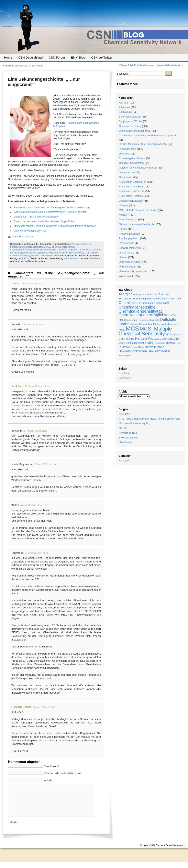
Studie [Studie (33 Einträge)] (149, 343)
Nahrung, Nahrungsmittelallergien (137, 224)
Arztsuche (124, 414)
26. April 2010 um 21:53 (44, 707)
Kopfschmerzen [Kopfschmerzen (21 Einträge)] (169, 324)
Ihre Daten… (126, 373)
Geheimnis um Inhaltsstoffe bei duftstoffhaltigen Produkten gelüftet (50, 212)
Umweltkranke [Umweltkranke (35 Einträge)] (154, 347)
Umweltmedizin (127, 267)
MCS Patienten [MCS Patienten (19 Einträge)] (126, 339)
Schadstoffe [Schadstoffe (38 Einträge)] (170, 339)
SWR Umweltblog (129, 438)
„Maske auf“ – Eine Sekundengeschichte (36, 217)
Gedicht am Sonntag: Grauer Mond (24, 66)
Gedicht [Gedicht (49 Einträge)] (124, 324)
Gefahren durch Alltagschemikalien (138, 168)
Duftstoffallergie (48, 250)
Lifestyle (79, 253)
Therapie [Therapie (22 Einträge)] (171, 343)
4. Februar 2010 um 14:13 (36, 553)
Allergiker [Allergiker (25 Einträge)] (139, 294)
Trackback (95, 258)
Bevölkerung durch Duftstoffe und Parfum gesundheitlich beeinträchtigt (52, 208)
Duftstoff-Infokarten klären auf (30, 231)
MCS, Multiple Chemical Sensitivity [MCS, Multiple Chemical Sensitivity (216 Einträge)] (145, 331)
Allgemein (124, 107)
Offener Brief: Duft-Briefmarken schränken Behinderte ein (150, 65)
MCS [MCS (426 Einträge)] (132, 328)
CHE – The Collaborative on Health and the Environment (150, 419)
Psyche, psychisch (129, 238)
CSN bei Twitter (102, 57)
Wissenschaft (126, 276)
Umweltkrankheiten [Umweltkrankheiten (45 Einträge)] (133, 351)
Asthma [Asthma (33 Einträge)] (164, 294)
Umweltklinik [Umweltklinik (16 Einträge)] (138, 347)
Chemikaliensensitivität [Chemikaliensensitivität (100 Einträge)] (140, 311)
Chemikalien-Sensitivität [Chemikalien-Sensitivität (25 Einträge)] (154, 303)
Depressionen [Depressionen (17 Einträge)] (131, 320)
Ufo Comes (125, 442)
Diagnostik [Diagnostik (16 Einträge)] (154, 320)
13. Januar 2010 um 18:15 (30, 505)
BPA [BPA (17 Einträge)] (173, 299)
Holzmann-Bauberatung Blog (135, 423)
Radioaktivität (126, 243)
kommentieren (71, 258)
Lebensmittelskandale (131, 201)
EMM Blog (78, 57)
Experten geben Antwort (132, 158)
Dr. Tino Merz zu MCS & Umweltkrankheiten (143, 144)
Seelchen (17, 386)
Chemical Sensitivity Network (170, 851)
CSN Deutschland (30, 57)
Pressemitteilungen (129, 234)
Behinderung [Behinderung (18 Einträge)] (139, 299)
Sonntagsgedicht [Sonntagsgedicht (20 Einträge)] (135, 343)
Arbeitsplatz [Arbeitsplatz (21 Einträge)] (151, 295)
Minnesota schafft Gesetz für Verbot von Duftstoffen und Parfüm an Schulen (55, 226)
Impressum (125, 378)
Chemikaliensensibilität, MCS (36, 247)
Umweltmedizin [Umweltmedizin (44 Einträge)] (159, 351)
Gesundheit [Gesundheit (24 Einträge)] (146, 324)
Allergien (76, 244)
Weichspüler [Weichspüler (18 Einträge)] (125, 356)
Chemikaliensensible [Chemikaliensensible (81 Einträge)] (137, 307)
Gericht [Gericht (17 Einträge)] (135, 324)
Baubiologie (125, 112)
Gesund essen (127, 173)
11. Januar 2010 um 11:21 (31, 284)
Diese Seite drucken (23, 237)
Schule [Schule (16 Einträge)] (122, 343)
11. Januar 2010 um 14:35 (32, 325)
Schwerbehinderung (130, 248)
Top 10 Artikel (126, 253)
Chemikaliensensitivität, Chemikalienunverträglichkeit (148, 136)
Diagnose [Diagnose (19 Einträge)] (144, 320)
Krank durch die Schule (132, 191)
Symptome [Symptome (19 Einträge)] (159, 343)
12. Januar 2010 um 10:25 (35, 431)
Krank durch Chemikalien (61, 253)
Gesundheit (42, 253)
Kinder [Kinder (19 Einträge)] (157, 324)
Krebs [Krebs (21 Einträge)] (122, 330)
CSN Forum (57, 57)
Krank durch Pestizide (131, 196)
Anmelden (124, 461)
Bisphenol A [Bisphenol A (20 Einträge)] (164, 299)
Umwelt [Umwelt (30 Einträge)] (127, 347)
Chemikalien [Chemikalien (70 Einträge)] (129, 303)
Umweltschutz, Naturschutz (134, 271)
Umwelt (123, 257)
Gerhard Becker (21, 707)
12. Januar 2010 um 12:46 (45, 464)
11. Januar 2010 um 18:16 (37, 386)
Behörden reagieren (130, 117)
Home (8, 57)
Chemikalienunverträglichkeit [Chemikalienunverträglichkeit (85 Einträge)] (145, 315)
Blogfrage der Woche (130, 121)
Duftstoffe (62, 250)
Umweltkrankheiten (49, 256)
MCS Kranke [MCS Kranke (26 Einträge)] (173, 334)
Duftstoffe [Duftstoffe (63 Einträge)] (168, 319)
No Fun (123, 428)
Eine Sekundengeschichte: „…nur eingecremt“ (44, 82)
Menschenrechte (128, 220)
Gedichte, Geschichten (79, 250)
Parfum (35, 256)
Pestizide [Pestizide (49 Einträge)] (154, 339)
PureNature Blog (128, 433)
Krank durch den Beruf (131, 187)
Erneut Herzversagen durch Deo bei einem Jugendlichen (45, 221)
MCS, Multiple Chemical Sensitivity (138, 210)
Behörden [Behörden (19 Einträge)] (152, 299)
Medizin (123, 215)
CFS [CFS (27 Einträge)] (179, 299)
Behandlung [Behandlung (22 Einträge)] (125, 299)
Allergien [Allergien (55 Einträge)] (125, 294)
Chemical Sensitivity (130, 126)
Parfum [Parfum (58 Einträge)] (141, 338)
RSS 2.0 (26, 258)
